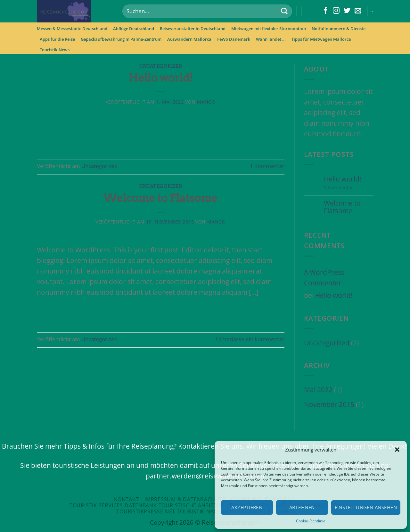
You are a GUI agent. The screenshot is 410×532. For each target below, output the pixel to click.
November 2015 (329, 404)
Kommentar (267, 166)
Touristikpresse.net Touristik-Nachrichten (180, 511)
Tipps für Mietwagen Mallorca (321, 39)
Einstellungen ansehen (366, 507)
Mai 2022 (318, 390)
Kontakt (127, 499)
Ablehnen (302, 507)
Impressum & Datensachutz (185, 499)
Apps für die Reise (57, 39)
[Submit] (284, 11)
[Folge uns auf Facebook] (326, 11)
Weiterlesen (161, 138)
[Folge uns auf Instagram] (336, 11)
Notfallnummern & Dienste (339, 29)
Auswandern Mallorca (189, 39)
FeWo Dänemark (234, 39)
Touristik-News (55, 50)
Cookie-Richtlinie (311, 521)
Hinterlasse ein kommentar (250, 339)
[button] (397, 450)
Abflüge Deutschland (134, 29)
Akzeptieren (247, 507)
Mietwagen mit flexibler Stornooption (269, 29)
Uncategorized (160, 66)
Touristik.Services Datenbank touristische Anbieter (146, 505)
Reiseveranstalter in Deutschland (193, 29)
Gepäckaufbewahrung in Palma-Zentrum (121, 39)
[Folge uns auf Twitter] (347, 11)
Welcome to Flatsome (160, 198)
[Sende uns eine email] (358, 11)
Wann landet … (271, 39)
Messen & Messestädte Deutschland (72, 29)
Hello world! (161, 78)
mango (206, 102)
